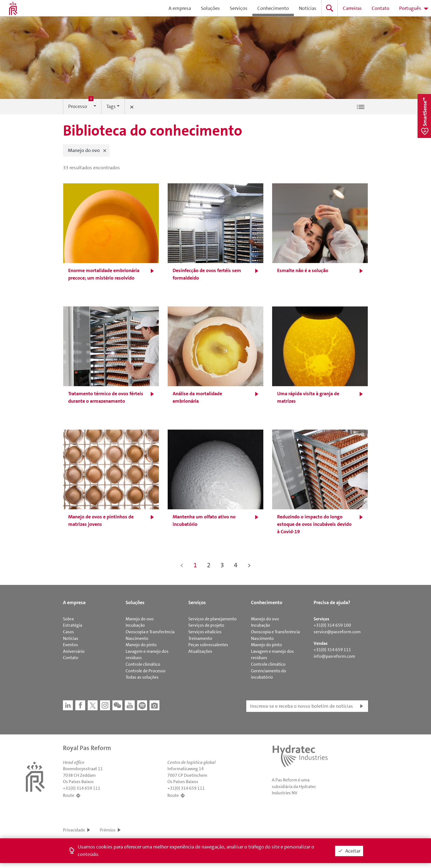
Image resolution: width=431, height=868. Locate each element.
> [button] (249, 565)
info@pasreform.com (334, 656)
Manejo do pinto (141, 645)
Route (69, 795)
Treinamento (200, 638)
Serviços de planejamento (212, 619)
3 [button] (222, 565)
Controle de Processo (146, 671)
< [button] (182, 565)
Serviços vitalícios (205, 632)
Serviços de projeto (206, 625)
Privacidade (74, 830)
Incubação (135, 625)
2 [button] (209, 565)
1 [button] (195, 565)
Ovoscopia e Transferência (150, 632)
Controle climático (143, 664)
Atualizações (200, 651)
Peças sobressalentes (208, 645)
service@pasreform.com (337, 632)
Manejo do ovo (140, 619)
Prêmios (108, 830)
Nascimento (137, 638)
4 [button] (236, 565)
